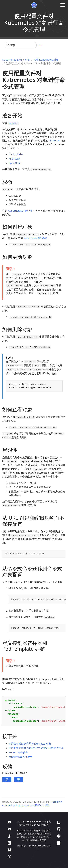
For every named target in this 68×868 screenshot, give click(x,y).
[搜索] (21, 45)
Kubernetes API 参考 (21, 757)
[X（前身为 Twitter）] (10, 857)
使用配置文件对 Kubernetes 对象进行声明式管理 (36, 748)
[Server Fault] (9, 836)
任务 (28, 60)
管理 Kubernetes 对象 (46, 60)
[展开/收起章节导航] (40, 45)
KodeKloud (15, 163)
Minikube (54, 141)
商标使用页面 (39, 840)
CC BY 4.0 (35, 825)
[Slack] (59, 836)
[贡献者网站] (59, 822)
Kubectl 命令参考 (18, 752)
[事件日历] (59, 843)
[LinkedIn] (9, 843)
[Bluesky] (10, 850)
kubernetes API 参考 (35, 238)
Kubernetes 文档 (12, 60)
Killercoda (14, 159)
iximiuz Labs (16, 154)
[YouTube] (9, 822)
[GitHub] (59, 829)
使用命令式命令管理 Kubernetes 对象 (30, 744)
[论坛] (9, 829)
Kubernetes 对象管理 (20, 211)
